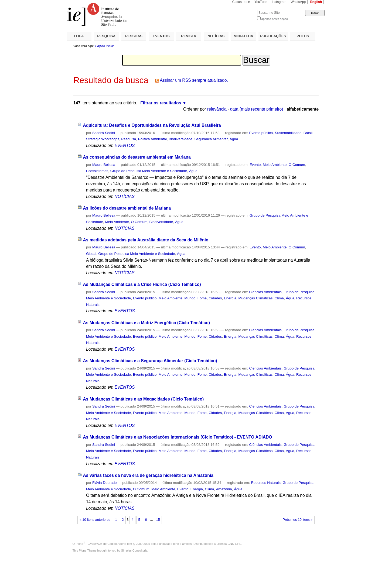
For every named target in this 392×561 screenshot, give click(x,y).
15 (158, 520)
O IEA (79, 36)
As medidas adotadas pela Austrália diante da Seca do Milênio (146, 240)
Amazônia (224, 489)
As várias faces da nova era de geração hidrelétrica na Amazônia (148, 475)
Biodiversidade (180, 139)
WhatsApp (298, 2)
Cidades (215, 298)
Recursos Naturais (266, 483)
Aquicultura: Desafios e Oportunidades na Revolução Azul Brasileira (152, 125)
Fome (202, 298)
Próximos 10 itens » (298, 520)
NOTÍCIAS (216, 36)
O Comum (297, 165)
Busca (244, 10)
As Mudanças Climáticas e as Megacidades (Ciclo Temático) (143, 399)
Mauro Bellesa (104, 165)
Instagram (279, 2)
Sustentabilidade (288, 133)
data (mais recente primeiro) (257, 109)
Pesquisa (129, 139)
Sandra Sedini (104, 133)
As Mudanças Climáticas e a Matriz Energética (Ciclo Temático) (146, 323)
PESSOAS (134, 36)
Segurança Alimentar (211, 139)
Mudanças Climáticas (255, 298)
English (316, 2)
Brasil (308, 133)
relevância (217, 109)
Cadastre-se (241, 2)
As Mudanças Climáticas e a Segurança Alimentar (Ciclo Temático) (150, 361)
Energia (230, 298)
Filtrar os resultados (161, 103)
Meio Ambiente (275, 165)
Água (234, 139)
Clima (279, 298)
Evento (255, 165)
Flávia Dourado (105, 483)
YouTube (261, 2)
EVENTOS (161, 36)
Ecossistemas (97, 171)
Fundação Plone (168, 544)
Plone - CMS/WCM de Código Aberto (101, 544)
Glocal (91, 254)
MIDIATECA (243, 36)
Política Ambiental (152, 139)
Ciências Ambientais (265, 292)
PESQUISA (106, 36)
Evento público (261, 133)
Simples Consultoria (134, 550)
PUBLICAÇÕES (273, 36)
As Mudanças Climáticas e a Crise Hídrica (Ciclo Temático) (142, 284)
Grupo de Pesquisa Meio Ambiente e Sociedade (149, 171)
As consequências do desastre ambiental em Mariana (137, 157)
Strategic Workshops (103, 139)
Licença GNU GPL (229, 544)
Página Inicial (104, 46)
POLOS (303, 36)
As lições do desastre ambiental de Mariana (127, 208)
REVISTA (189, 36)
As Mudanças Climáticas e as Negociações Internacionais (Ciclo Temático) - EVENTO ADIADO (177, 437)
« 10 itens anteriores (95, 520)
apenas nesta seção (275, 19)
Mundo (190, 298)
